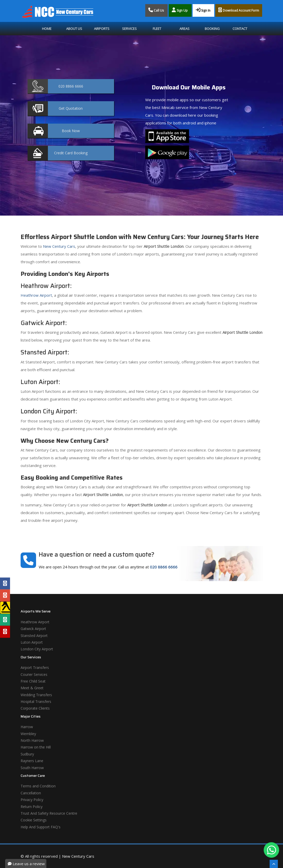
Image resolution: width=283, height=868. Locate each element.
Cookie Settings (34, 820)
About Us (74, 29)
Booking (212, 29)
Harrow (27, 727)
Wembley (28, 734)
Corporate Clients (35, 708)
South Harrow (32, 768)
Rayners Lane (32, 761)
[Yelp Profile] (5, 632)
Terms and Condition (38, 786)
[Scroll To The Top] (274, 864)
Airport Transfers (35, 667)
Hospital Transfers (36, 701)
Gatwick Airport (33, 629)
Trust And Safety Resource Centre (49, 813)
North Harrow (32, 740)
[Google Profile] (5, 595)
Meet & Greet (32, 688)
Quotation (71, 108)
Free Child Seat (33, 681)
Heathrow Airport (36, 295)
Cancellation (31, 793)
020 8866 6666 (164, 567)
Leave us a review (26, 864)
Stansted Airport (34, 636)
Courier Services (34, 674)
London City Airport (37, 649)
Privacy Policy (32, 800)
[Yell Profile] (5, 608)
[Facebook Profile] (5, 583)
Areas (185, 29)
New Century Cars (59, 246)
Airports (102, 29)
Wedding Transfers (36, 695)
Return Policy (32, 807)
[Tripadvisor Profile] (5, 620)
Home (47, 29)
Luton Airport (32, 642)
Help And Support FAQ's (41, 827)
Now (71, 131)
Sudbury (27, 754)
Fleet (157, 29)
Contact (240, 29)
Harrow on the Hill (36, 747)
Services (129, 29)
